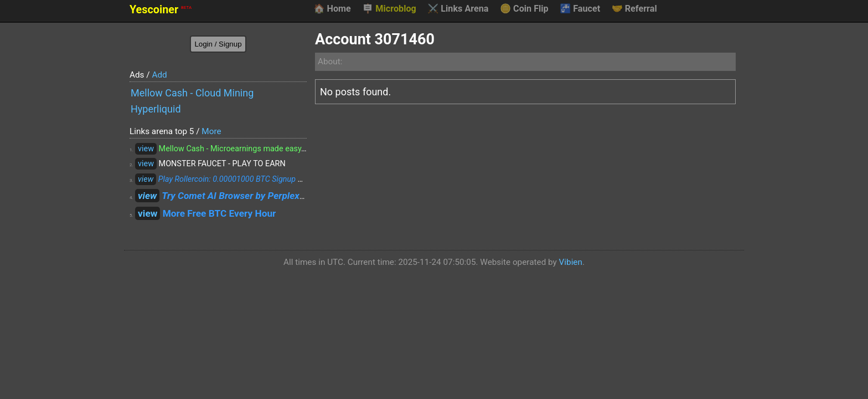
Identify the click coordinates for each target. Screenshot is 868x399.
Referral (634, 9)
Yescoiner (161, 10)
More (211, 131)
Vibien (571, 262)
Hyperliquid (156, 109)
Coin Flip (524, 9)
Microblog (389, 9)
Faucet (580, 9)
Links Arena (458, 9)
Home (332, 9)
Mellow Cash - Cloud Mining (192, 93)
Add (159, 75)
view (146, 149)
